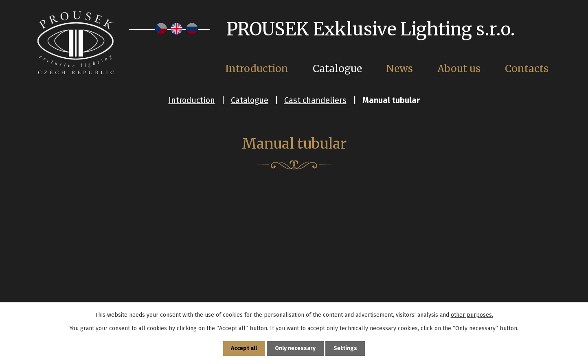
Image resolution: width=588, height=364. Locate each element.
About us (459, 69)
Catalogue (250, 100)
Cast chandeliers (315, 100)
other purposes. (472, 315)
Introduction (192, 100)
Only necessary (295, 348)
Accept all (244, 348)
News (399, 69)
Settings (346, 348)
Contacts (527, 69)
